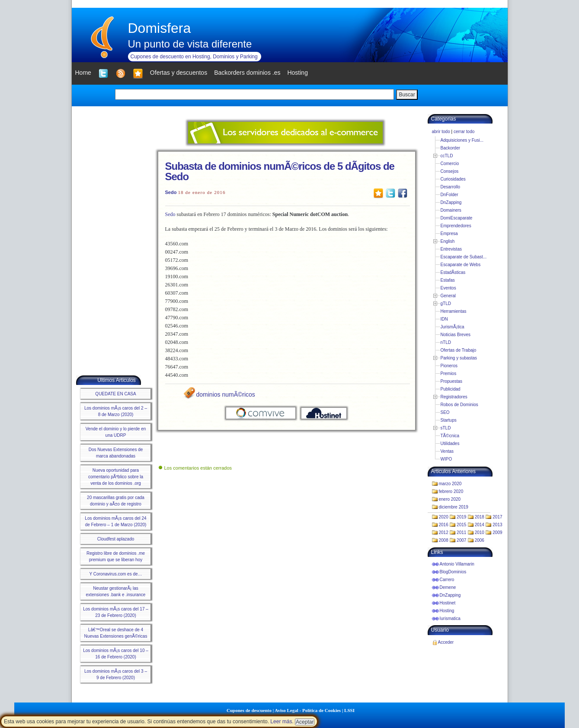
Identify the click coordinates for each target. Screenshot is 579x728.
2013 (497, 525)
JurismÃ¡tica (453, 327)
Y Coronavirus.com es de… (115, 574)
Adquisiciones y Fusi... (462, 140)
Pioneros (449, 366)
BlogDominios (453, 572)
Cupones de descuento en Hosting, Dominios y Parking (194, 57)
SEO (445, 412)
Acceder (446, 642)
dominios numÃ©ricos (226, 394)
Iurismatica (450, 618)
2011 (461, 532)
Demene (448, 587)
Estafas (448, 280)
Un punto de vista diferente (190, 44)
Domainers (451, 210)
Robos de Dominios (459, 405)
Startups (449, 420)
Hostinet (448, 603)
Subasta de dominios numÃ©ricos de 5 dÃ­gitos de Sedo (280, 171)
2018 (480, 517)
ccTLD (447, 156)
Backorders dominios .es (247, 73)
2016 (444, 525)
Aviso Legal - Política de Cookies (308, 710)
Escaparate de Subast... (464, 257)
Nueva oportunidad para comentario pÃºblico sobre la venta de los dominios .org (116, 477)
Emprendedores (456, 226)
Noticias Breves (456, 335)
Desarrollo (451, 187)
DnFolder (449, 195)
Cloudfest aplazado (116, 539)
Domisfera (160, 28)
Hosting (447, 611)
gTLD (446, 304)
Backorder (451, 148)
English (448, 241)
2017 (497, 517)
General (448, 296)
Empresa (449, 234)
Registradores (454, 397)
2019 (461, 517)
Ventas (447, 451)
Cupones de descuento (249, 710)
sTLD (446, 428)
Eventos (448, 288)
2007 (461, 540)
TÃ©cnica (450, 436)
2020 (444, 517)
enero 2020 (450, 499)
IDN (444, 319)
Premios (449, 374)
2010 (480, 532)
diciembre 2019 (454, 507)
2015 (461, 525)
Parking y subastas (459, 358)
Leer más (281, 722)
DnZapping (451, 202)
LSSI (349, 710)
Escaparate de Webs (461, 265)
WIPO (446, 459)
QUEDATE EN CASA (115, 394)
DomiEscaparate (457, 218)
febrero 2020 (451, 491)
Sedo (171, 192)
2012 (444, 532)
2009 (497, 532)
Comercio (450, 164)
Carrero (447, 580)
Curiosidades (453, 179)
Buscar (407, 95)
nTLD (446, 342)
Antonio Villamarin (457, 564)
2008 (444, 540)
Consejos (450, 171)
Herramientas (454, 311)
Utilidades (450, 443)
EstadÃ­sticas (453, 272)
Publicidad (451, 389)
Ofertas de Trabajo (459, 350)
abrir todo (441, 132)
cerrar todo (464, 132)
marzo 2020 (450, 484)
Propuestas (452, 381)
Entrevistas (451, 249)
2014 (480, 525)
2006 (480, 540)
